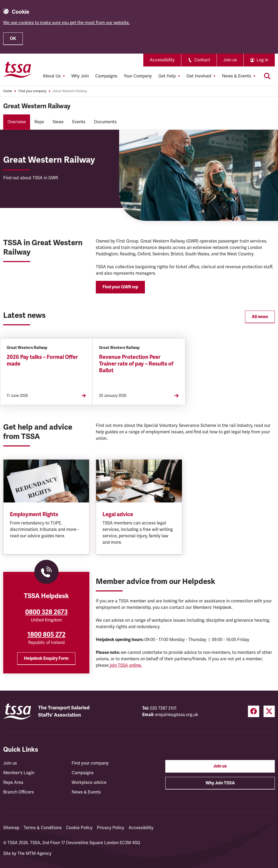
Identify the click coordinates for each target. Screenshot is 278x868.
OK (13, 39)
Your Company (138, 76)
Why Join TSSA (220, 783)
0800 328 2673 (46, 612)
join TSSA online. (125, 665)
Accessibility (162, 60)
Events (79, 122)
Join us (230, 60)
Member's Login (19, 773)
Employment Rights (34, 514)
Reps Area (13, 783)
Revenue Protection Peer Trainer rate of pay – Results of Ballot (136, 364)
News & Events (86, 792)
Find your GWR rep (120, 287)
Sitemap (11, 828)
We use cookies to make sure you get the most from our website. (67, 23)
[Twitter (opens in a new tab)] (269, 711)
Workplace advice (89, 783)
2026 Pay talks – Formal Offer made (42, 360)
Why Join (80, 76)
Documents (105, 122)
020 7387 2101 (163, 708)
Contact (199, 60)
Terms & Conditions (43, 828)
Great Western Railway (70, 91)
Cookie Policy (79, 828)
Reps (39, 122)
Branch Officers (19, 792)
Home (8, 91)
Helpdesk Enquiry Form (46, 658)
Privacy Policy (111, 828)
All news (260, 317)
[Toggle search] (267, 76)
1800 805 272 (46, 635)
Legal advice (118, 514)
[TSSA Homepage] (17, 70)
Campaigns (106, 76)
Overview (17, 122)
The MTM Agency (34, 854)
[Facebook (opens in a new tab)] (254, 711)
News (58, 122)
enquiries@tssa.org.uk (177, 715)
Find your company (32, 91)
